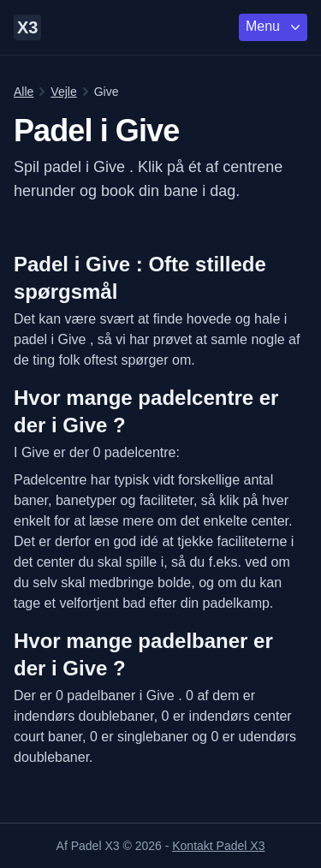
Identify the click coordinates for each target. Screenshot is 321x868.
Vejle (63, 92)
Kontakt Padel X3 (218, 846)
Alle (24, 92)
